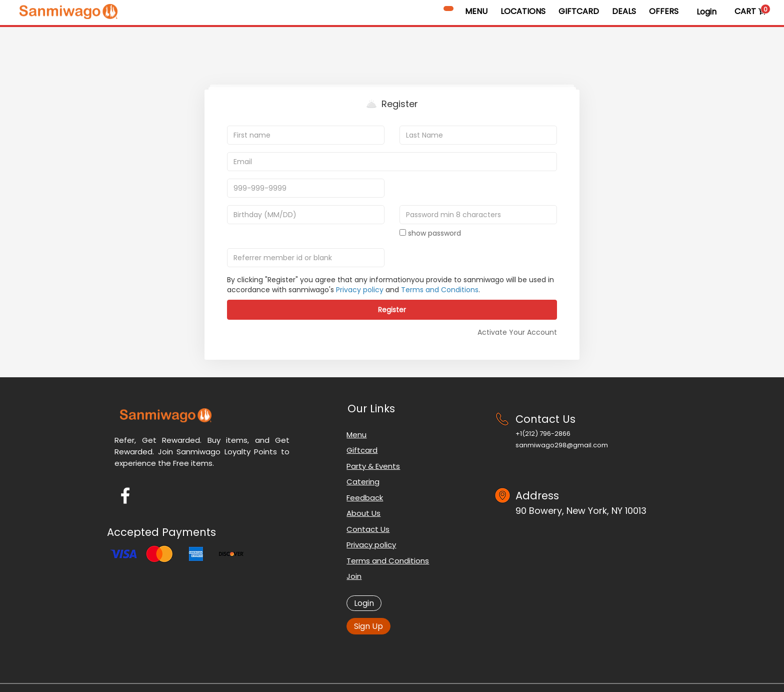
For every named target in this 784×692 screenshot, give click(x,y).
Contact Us (368, 529)
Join (354, 576)
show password (430, 233)
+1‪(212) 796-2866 (543, 434)
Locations (523, 11)
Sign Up (368, 626)
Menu (476, 11)
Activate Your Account (517, 332)
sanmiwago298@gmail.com (562, 445)
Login (706, 12)
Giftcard (362, 450)
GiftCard (579, 11)
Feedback (365, 498)
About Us (363, 513)
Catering (363, 482)
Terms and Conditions (440, 290)
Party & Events (373, 466)
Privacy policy (360, 290)
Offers (664, 11)
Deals (624, 11)
